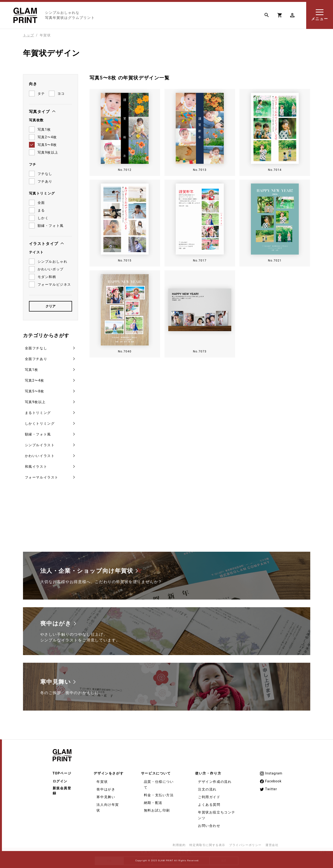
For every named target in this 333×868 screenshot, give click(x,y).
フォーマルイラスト (42, 475)
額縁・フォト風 (38, 432)
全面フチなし (36, 346)
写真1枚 (32, 368)
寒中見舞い (106, 795)
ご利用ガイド (209, 795)
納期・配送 (153, 801)
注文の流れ (207, 787)
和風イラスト (36, 465)
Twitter (268, 787)
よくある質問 (209, 803)
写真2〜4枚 (35, 378)
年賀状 (102, 780)
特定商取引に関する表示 (207, 843)
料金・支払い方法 (159, 793)
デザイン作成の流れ (215, 780)
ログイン (60, 779)
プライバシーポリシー (245, 843)
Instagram (271, 772)
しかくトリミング (40, 422)
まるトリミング (38, 411)
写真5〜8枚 (35, 389)
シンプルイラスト (40, 443)
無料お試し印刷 (157, 808)
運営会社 (272, 843)
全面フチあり (36, 357)
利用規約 (179, 843)
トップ (29, 35)
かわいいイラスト (40, 454)
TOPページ (62, 771)
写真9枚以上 (35, 400)
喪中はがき (106, 787)
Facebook (271, 779)
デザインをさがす (109, 771)
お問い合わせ (209, 824)
